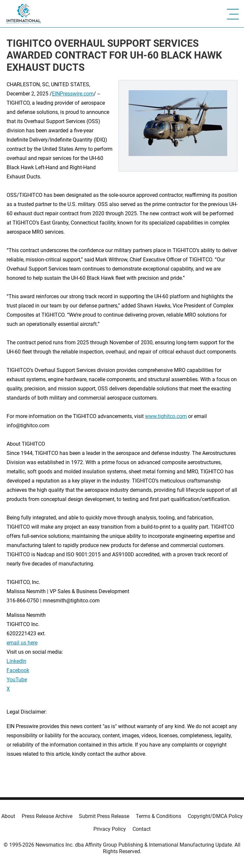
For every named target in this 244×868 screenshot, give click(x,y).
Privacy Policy (110, 829)
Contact (142, 829)
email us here (22, 643)
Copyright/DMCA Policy (215, 816)
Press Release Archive (47, 816)
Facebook (18, 670)
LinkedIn (16, 661)
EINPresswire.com (73, 94)
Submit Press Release (104, 816)
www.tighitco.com (166, 416)
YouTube (17, 680)
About (8, 816)
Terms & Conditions (159, 816)
